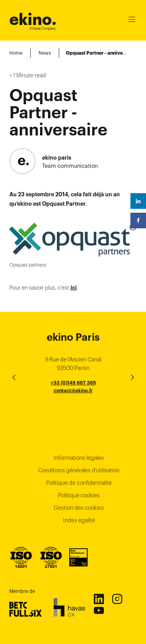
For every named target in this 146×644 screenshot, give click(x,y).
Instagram (117, 599)
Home (16, 53)
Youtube (99, 610)
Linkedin (99, 599)
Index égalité (79, 520)
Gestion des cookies (79, 508)
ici (74, 288)
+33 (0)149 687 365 (73, 383)
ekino (33, 19)
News (45, 53)
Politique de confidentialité (79, 483)
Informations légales (79, 458)
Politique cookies (79, 495)
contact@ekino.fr (73, 390)
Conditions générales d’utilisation (79, 470)
